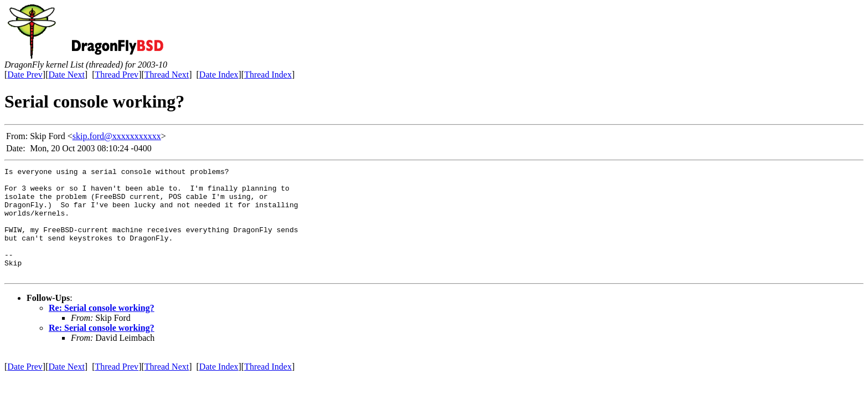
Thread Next (167, 75)
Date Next (67, 75)
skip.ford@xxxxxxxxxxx (117, 136)
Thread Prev (117, 75)
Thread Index (268, 75)
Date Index (219, 75)
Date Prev (25, 75)
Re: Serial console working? (102, 329)
